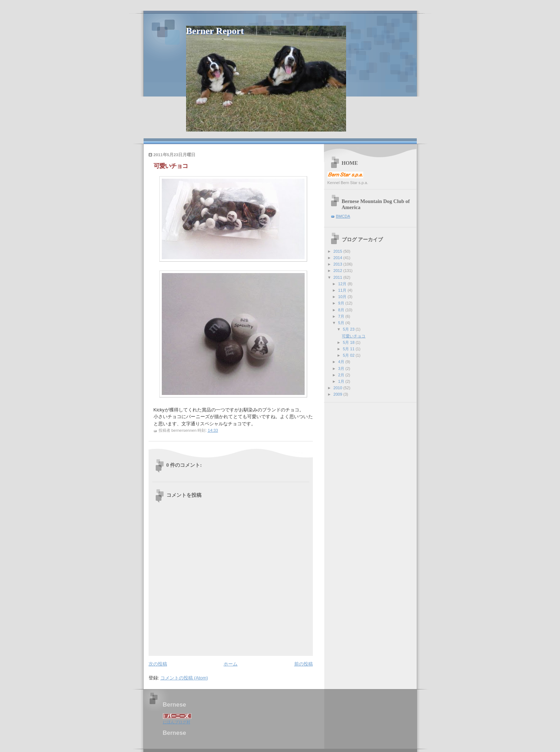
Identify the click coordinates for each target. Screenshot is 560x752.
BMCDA (343, 216)
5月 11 (349, 349)
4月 (342, 362)
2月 (342, 375)
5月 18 (349, 342)
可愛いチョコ (354, 336)
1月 (342, 381)
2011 (339, 277)
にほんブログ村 (177, 722)
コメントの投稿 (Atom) (184, 678)
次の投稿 (158, 664)
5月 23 (349, 329)
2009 (339, 394)
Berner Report (215, 31)
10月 (343, 297)
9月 (342, 303)
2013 (339, 264)
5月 (342, 323)
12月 (343, 284)
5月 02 (349, 355)
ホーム (231, 664)
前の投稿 (304, 664)
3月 (342, 368)
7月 (342, 316)
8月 (342, 310)
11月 (343, 290)
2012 (339, 271)
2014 (339, 258)
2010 (339, 388)
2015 (339, 251)
